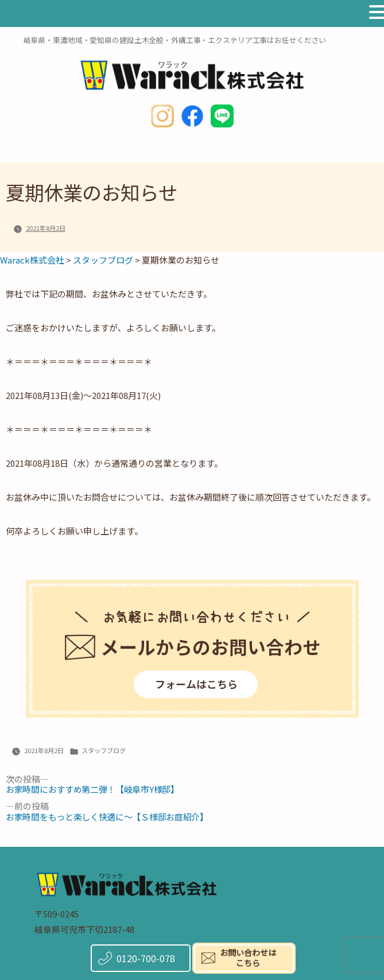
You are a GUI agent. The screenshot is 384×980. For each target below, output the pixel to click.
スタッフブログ (104, 750)
